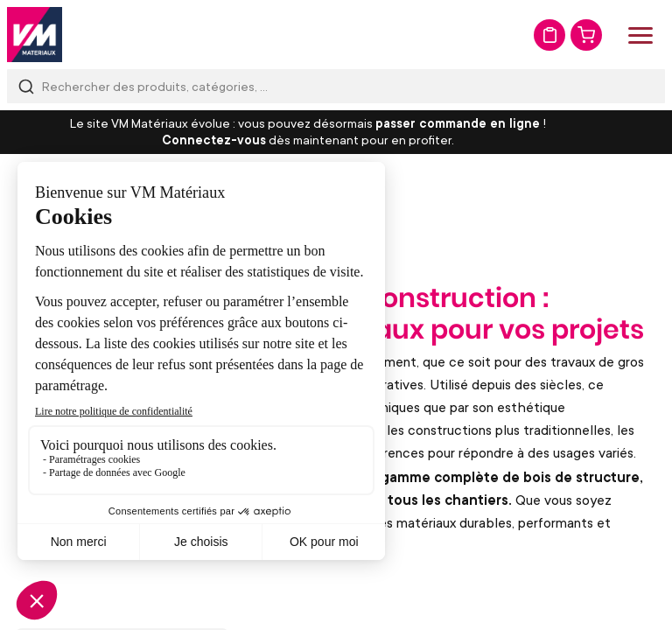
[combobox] (336, 86)
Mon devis (549, 35)
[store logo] (35, 35)
